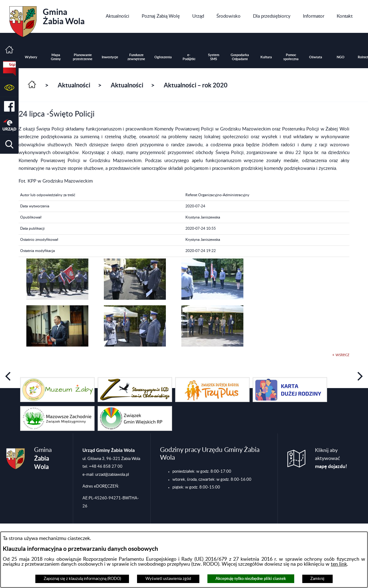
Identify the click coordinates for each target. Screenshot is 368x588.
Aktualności (74, 85)
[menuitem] (117, 16)
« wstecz (341, 355)
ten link (339, 564)
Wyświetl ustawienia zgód (168, 579)
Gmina (47, 20)
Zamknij (317, 579)
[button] (9, 88)
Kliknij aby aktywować (331, 458)
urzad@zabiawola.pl (112, 475)
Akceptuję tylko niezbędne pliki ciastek (251, 579)
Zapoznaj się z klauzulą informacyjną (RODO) (82, 579)
